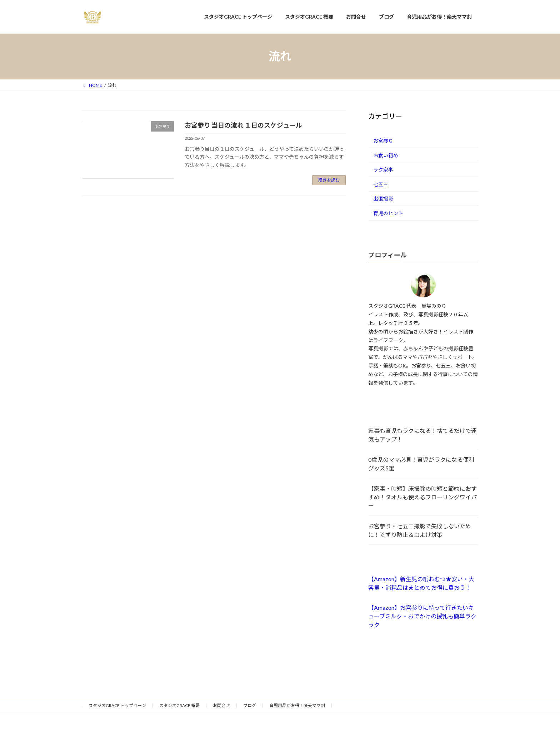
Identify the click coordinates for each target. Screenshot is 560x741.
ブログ (250, 705)
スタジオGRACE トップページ (117, 705)
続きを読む (329, 180)
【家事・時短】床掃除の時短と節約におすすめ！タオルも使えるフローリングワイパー (422, 497)
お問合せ (221, 705)
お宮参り (383, 141)
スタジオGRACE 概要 (179, 705)
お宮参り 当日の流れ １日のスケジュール (243, 125)
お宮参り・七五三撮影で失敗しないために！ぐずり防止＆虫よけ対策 (420, 530)
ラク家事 (383, 170)
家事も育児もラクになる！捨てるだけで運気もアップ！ (422, 435)
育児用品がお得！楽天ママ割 (297, 705)
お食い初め (386, 155)
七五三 (381, 184)
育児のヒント (388, 213)
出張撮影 (383, 199)
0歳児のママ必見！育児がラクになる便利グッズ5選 (421, 464)
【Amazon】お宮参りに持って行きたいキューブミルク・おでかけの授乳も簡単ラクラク (422, 616)
